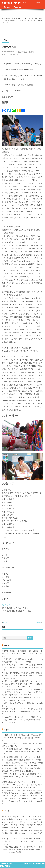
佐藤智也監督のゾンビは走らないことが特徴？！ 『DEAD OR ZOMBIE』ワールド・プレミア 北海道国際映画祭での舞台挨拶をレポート (22, 785)
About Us (17, 7)
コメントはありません (11, 55)
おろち (5, 623)
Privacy (7, 7)
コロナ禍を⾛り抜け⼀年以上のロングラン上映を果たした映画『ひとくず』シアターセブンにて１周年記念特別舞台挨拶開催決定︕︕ (22, 692)
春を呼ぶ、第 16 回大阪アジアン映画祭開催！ (19, 703)
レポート (8, 730)
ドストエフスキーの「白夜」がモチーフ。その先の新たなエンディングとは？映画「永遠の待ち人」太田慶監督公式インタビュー (22, 825)
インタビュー (28, 2)
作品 (38, 2)
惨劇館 (39, 623)
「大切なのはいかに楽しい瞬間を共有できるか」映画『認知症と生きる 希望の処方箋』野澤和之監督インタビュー (22, 850)
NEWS (6, 645)
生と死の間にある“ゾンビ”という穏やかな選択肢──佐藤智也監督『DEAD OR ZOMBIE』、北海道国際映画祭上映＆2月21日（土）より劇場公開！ (22, 793)
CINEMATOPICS (11, 3)
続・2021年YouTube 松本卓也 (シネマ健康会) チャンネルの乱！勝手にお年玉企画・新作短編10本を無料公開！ (22, 720)
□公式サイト (7, 605)
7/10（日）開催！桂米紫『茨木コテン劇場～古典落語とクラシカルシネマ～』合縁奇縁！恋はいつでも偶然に (22, 676)
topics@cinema (9, 52)
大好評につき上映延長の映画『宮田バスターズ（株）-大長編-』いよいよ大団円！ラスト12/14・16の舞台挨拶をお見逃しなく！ (22, 684)
